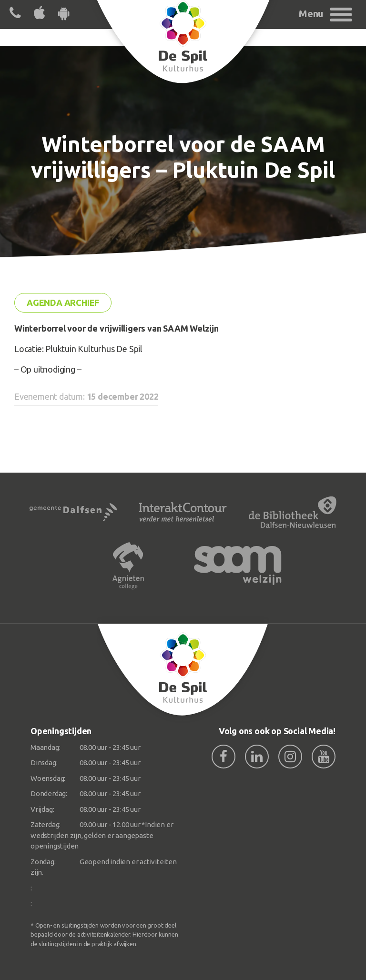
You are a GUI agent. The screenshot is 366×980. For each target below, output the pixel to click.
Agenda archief (63, 303)
